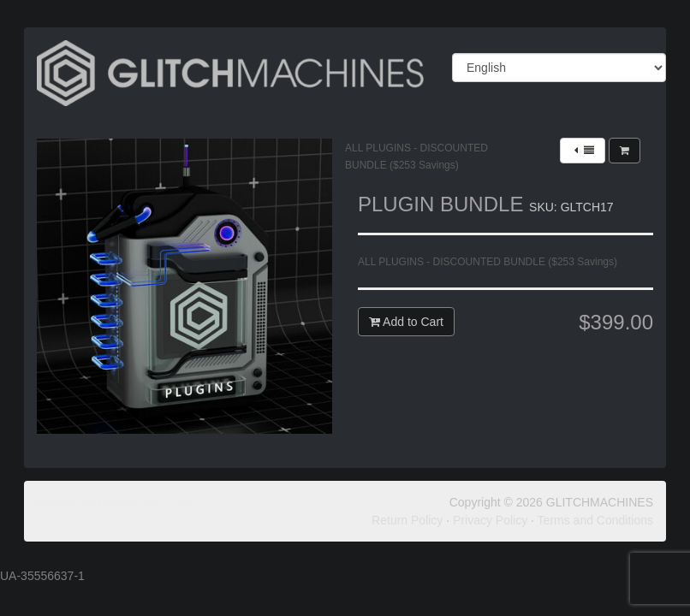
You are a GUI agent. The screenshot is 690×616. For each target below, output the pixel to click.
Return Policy (407, 520)
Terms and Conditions (595, 520)
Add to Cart (406, 322)
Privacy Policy (490, 520)
